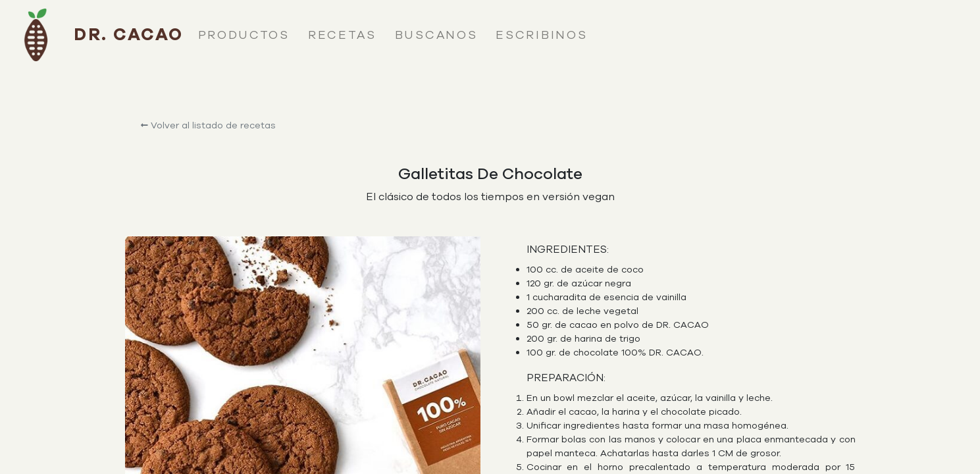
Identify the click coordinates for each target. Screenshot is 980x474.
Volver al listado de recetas (208, 125)
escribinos (541, 35)
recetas (342, 35)
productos (244, 35)
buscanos (436, 35)
